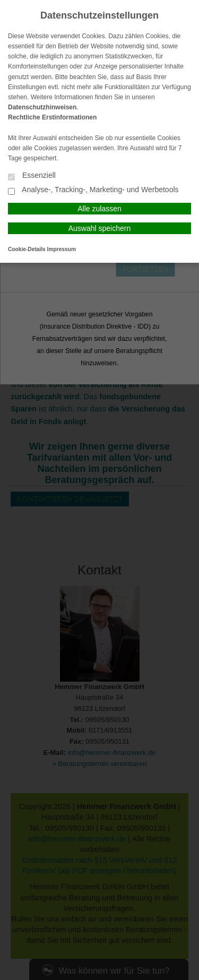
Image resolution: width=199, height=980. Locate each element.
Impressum (62, 249)
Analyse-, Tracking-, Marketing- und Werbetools (93, 190)
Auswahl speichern (100, 228)
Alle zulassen (99, 209)
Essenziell (32, 176)
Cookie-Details (27, 249)
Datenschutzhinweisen (42, 107)
